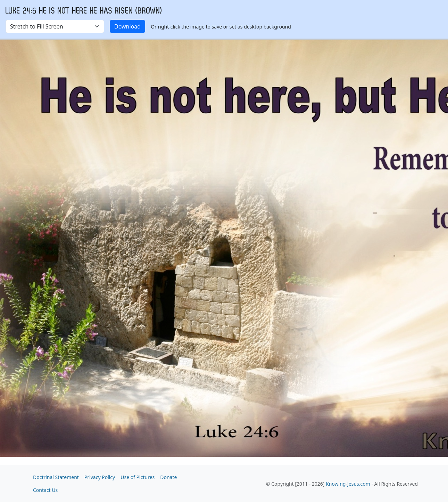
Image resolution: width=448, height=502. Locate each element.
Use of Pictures (138, 477)
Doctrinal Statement (56, 477)
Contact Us (45, 490)
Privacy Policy (100, 477)
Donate (168, 477)
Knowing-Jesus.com (348, 484)
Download (127, 26)
